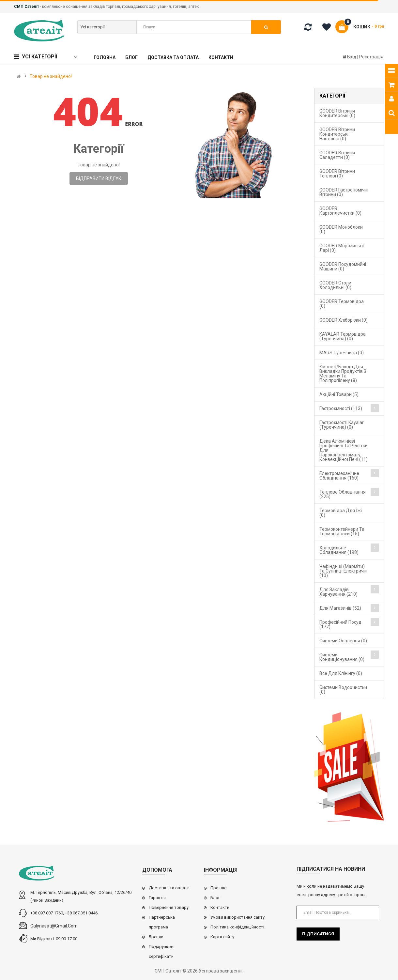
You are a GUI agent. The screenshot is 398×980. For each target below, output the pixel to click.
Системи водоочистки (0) (343, 690)
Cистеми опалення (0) (343, 641)
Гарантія (157, 898)
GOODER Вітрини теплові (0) (337, 174)
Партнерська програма (162, 922)
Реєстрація (371, 57)
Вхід (352, 57)
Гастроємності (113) (341, 408)
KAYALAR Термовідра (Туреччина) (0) (343, 336)
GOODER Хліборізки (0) (344, 320)
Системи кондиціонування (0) (342, 657)
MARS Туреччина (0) (342, 353)
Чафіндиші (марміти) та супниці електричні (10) (343, 571)
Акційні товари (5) (339, 394)
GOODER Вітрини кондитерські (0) (337, 113)
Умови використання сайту (237, 917)
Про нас (218, 888)
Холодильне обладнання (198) (339, 550)
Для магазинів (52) (340, 608)
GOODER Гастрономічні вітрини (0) (344, 192)
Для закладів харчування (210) (338, 592)
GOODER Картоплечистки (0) (340, 211)
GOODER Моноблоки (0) (341, 229)
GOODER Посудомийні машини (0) (343, 267)
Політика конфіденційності (237, 927)
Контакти (220, 907)
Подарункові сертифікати (162, 951)
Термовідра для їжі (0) (341, 513)
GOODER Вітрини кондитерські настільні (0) (337, 134)
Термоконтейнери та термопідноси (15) (342, 531)
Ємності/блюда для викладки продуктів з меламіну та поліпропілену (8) (343, 374)
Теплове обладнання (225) (343, 494)
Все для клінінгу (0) (341, 673)
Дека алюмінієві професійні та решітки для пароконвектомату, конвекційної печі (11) (344, 450)
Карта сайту (222, 937)
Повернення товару (169, 907)
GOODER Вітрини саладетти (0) (337, 155)
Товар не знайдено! (51, 76)
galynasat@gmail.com (54, 926)
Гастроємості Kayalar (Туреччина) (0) (342, 425)
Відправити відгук (99, 178)
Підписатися (318, 934)
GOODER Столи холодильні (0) (335, 285)
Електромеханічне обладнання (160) (339, 476)
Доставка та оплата (169, 888)
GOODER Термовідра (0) (342, 304)
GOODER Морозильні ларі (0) (342, 248)
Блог (215, 898)
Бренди (156, 937)
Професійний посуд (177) (340, 624)
